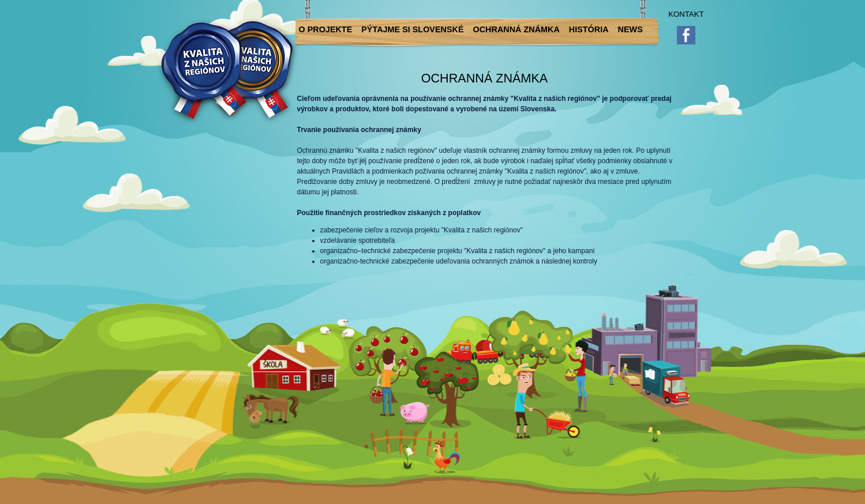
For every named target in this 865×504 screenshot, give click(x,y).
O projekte (326, 29)
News (630, 29)
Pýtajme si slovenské (412, 29)
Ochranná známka (516, 29)
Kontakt (686, 14)
